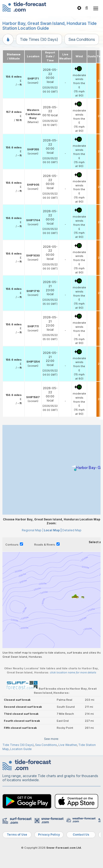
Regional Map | (32, 530)
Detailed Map (72, 530)
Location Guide (21, 749)
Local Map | (53, 530)
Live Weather (68, 745)
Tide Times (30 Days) (39, 39)
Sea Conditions (82, 39)
